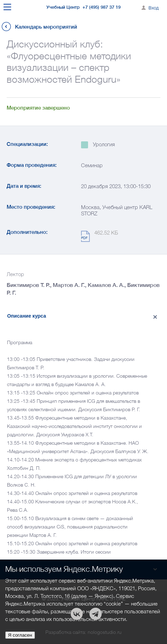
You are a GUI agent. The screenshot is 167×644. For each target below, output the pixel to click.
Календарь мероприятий (46, 27)
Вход (154, 8)
